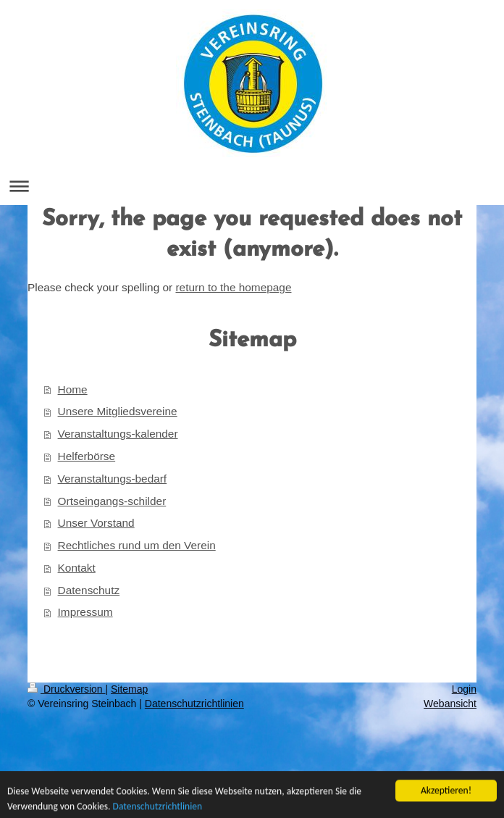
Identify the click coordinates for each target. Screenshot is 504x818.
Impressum (85, 612)
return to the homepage (233, 287)
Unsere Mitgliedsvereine (118, 411)
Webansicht (450, 704)
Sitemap (129, 689)
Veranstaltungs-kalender (118, 434)
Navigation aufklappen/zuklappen (252, 186)
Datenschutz (89, 590)
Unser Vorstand (96, 523)
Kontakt (77, 568)
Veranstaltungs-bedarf (113, 479)
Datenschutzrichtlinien (194, 704)
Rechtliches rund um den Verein (137, 545)
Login (464, 689)
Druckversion (66, 689)
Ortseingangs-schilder (112, 501)
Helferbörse (87, 456)
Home (73, 389)
